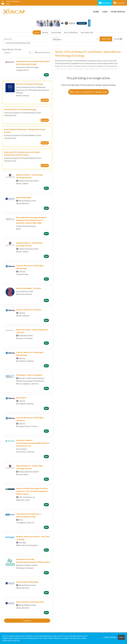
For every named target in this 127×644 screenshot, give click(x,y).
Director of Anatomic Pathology (29, 84)
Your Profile (118, 12)
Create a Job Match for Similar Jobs (89, 92)
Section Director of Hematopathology (20, 109)
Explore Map (56, 32)
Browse (45, 32)
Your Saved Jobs (87, 32)
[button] (118, 39)
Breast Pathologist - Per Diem (29, 288)
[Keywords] (27, 39)
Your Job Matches (71, 32)
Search (37, 32)
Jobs (105, 12)
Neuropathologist (24, 197)
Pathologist (21, 398)
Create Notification (42, 52)
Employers (119, 3)
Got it (121, 637)
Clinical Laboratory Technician (29, 310)
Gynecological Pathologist (27, 582)
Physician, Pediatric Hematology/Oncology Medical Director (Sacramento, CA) (33, 443)
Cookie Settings (110, 637)
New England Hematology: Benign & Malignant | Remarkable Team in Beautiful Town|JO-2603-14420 (31, 220)
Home (96, 12)
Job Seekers (105, 3)
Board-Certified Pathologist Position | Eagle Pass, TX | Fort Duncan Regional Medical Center (32, 491)
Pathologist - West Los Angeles (29, 375)
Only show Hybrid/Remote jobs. (18, 43)
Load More (27, 621)
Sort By (7, 52)
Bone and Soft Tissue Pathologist (30, 602)
